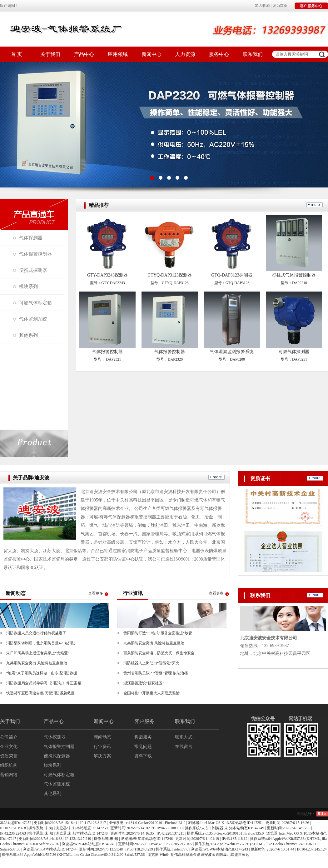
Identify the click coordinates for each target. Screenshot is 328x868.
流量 (301, 814)
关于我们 (50, 54)
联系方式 (184, 737)
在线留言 (184, 747)
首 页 (17, 54)
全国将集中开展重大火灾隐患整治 (152, 693)
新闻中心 (152, 54)
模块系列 (28, 287)
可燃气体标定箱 (35, 303)
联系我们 (253, 54)
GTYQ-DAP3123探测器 (170, 275)
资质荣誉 (9, 756)
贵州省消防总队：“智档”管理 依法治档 (156, 673)
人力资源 (185, 54)
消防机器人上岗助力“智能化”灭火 (151, 663)
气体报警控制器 (35, 254)
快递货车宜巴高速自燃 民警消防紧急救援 (40, 693)
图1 (164, 125)
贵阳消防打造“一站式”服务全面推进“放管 (158, 633)
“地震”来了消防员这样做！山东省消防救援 (42, 673)
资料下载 (143, 756)
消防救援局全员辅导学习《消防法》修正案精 (44, 683)
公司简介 (9, 737)
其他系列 (28, 335)
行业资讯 (102, 747)
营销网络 (9, 775)
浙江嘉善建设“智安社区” (144, 683)
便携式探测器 (33, 270)
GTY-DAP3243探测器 (107, 275)
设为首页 (280, 6)
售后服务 (143, 737)
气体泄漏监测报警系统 (232, 352)
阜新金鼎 (193, 855)
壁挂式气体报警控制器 (294, 275)
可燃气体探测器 (294, 352)
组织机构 (9, 765)
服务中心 (219, 54)
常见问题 (143, 747)
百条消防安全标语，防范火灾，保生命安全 (159, 653)
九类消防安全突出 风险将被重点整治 (37, 663)
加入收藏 (262, 6)
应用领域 (118, 54)
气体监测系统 (33, 319)
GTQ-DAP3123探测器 (232, 275)
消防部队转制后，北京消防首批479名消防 (41, 643)
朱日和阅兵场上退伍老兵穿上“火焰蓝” (38, 653)
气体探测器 (31, 238)
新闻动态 (102, 737)
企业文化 (9, 747)
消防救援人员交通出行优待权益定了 (36, 633)
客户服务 (144, 721)
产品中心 (84, 54)
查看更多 (96, 593)
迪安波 (206, 855)
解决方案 (102, 756)
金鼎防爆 (219, 855)
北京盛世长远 (238, 855)
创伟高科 (178, 855)
